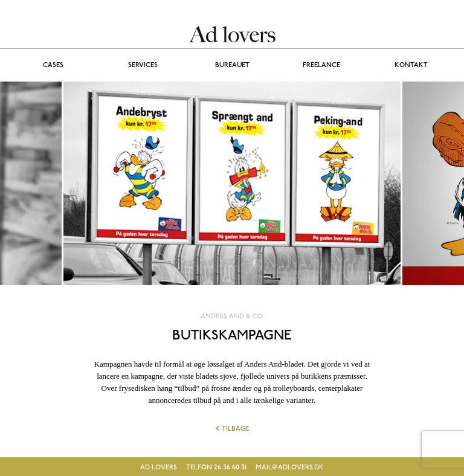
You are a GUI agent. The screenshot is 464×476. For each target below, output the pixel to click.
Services (143, 65)
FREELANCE (321, 65)
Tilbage (232, 429)
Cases (53, 65)
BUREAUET (232, 65)
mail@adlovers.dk (290, 468)
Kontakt (411, 65)
